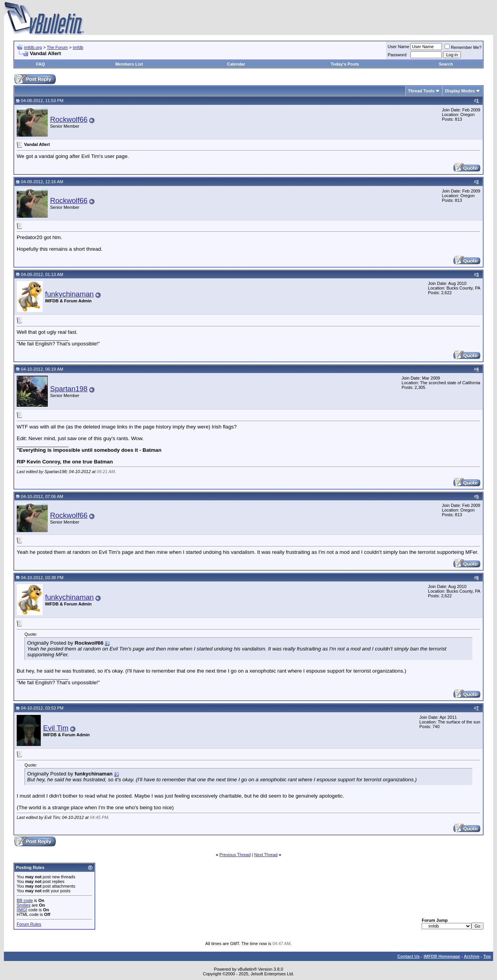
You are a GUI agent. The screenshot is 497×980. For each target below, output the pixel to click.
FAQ (41, 64)
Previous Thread (235, 855)
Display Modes (460, 91)
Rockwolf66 (69, 119)
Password (397, 55)
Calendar (236, 64)
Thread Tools (421, 91)
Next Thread (266, 855)
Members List (129, 64)
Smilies (23, 905)
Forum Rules (29, 924)
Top (487, 956)
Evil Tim (56, 728)
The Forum (57, 47)
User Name (399, 47)
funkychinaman (69, 294)
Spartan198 (69, 389)
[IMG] (22, 910)
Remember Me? (463, 47)
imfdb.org (33, 47)
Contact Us (408, 956)
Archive (472, 956)
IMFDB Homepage (442, 956)
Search (446, 64)
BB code (25, 900)
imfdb (78, 47)
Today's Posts (345, 64)
